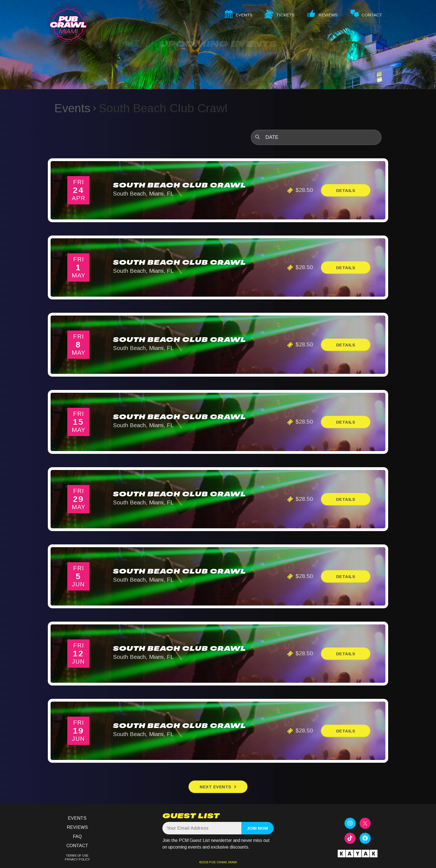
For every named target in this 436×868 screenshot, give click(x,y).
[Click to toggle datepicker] (316, 137)
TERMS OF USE (77, 856)
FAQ (77, 836)
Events (72, 108)
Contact (77, 846)
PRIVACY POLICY (77, 859)
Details (346, 190)
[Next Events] (218, 787)
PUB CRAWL (218, 862)
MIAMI (232, 862)
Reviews (77, 827)
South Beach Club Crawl (179, 186)
